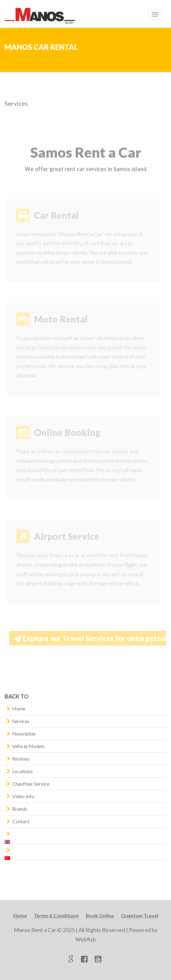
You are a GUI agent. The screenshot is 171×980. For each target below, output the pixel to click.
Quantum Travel (140, 915)
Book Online (100, 915)
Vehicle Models (28, 746)
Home (19, 708)
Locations (22, 771)
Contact (21, 821)
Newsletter (24, 734)
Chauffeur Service (31, 784)
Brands (20, 809)
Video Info (23, 796)
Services (21, 721)
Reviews (21, 759)
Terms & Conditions (56, 915)
